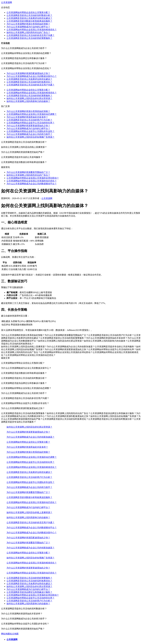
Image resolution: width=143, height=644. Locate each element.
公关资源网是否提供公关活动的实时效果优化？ (29, 82)
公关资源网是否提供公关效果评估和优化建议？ (29, 18)
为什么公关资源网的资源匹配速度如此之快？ (28, 73)
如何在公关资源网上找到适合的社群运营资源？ (29, 98)
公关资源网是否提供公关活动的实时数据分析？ (29, 15)
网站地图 (5, 634)
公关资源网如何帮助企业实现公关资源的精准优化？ (32, 30)
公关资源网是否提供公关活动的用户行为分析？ (29, 120)
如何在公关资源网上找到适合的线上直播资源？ (29, 512)
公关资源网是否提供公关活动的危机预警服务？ (29, 38)
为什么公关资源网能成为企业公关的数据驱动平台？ (32, 184)
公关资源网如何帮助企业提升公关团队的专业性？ (31, 131)
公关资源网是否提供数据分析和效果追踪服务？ (29, 21)
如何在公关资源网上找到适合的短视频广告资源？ (31, 137)
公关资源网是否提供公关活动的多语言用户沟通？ (31, 35)
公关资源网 (7, 2)
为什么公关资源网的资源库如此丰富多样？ (27, 117)
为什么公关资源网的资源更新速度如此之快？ (28, 126)
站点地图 (14, 634)
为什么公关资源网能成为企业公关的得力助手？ (29, 134)
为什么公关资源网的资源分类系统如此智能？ (28, 24)
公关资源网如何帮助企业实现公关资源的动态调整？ (32, 114)
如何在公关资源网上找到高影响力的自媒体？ (28, 101)
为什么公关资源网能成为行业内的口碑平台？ (28, 27)
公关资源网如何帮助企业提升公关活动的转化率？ (31, 123)
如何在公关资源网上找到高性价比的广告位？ (28, 32)
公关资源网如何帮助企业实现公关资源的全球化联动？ (33, 178)
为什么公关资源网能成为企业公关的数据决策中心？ (32, 76)
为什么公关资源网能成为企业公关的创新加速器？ (31, 437)
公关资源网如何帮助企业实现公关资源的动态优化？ (32, 181)
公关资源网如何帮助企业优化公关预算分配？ (28, 12)
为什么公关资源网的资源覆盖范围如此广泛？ (28, 172)
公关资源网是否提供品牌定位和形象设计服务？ (29, 592)
